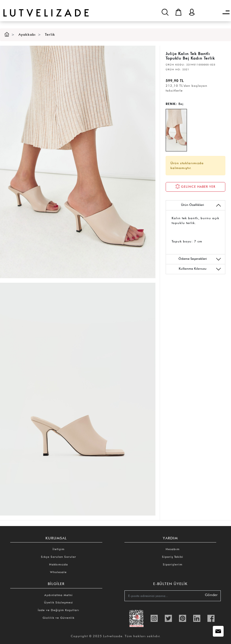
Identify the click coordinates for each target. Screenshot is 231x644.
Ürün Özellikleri (201, 205)
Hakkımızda (59, 564)
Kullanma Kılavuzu (200, 269)
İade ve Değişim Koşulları (59, 610)
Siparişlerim (173, 564)
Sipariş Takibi (173, 557)
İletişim (59, 549)
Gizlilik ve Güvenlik (59, 618)
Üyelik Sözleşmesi (59, 602)
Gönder (211, 595)
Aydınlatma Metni (59, 595)
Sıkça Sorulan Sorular (59, 557)
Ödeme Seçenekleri (200, 259)
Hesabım (173, 549)
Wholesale (58, 572)
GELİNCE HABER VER (195, 186)
